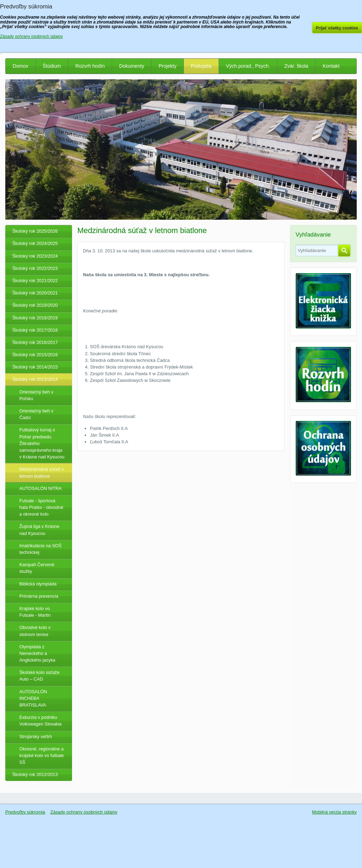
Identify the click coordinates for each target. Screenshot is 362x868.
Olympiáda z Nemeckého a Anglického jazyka (37, 653)
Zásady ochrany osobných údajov (84, 812)
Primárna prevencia (39, 596)
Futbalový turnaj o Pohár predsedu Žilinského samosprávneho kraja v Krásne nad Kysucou (42, 443)
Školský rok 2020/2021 (35, 293)
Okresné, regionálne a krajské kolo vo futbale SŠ (42, 756)
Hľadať (344, 251)
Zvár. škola (296, 66)
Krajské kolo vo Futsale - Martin (35, 612)
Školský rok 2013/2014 (35, 379)
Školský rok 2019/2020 (35, 305)
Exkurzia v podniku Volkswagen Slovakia (40, 721)
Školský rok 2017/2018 (35, 330)
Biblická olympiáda (38, 584)
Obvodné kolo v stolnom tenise (35, 631)
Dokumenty (132, 66)
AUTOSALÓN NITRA (41, 488)
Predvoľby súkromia (25, 812)
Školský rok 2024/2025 (35, 243)
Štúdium (52, 66)
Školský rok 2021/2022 (35, 281)
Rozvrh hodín (90, 66)
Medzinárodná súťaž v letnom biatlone (41, 472)
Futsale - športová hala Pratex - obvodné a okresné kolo (41, 507)
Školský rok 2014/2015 (35, 367)
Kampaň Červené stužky (37, 568)
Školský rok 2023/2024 (35, 256)
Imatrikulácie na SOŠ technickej (40, 549)
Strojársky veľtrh (36, 737)
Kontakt (331, 66)
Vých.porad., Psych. (248, 66)
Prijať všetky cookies (337, 28)
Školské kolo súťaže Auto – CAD (39, 676)
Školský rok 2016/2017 (35, 342)
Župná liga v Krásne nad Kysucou (39, 530)
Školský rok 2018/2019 (35, 318)
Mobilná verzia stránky (334, 812)
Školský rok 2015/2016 (35, 355)
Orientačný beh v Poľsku (36, 395)
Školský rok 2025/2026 (35, 231)
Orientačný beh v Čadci (36, 414)
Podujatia (201, 66)
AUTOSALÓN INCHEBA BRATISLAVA (33, 698)
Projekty (167, 66)
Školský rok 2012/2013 (35, 774)
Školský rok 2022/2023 (35, 268)
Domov (21, 66)
